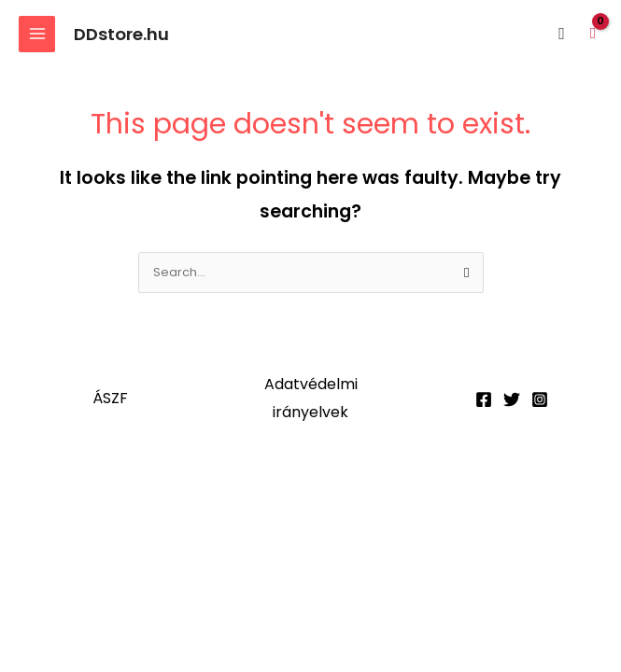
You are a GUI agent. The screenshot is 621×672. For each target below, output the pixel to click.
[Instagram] (540, 399)
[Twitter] (512, 399)
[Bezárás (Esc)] (270, 493)
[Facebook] (484, 399)
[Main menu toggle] (37, 34)
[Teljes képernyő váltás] (115, 493)
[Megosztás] (192, 493)
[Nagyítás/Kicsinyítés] (37, 493)
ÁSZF (110, 398)
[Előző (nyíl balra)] (37, 520)
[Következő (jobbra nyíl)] (115, 520)
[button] (562, 34)
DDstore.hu (121, 34)
